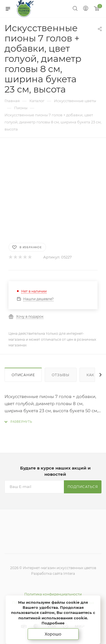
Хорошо (53, 634)
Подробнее (53, 623)
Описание (23, 375)
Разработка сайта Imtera (53, 574)
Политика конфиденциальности (53, 594)
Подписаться (83, 487)
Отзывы (61, 375)
